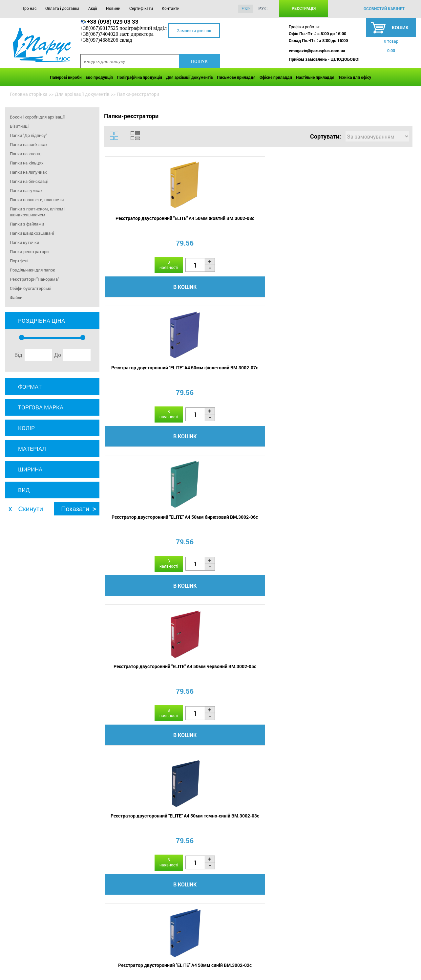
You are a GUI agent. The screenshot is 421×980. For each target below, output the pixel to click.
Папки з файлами (27, 224)
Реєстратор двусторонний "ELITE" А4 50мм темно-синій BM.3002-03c (142, 381)
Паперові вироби (66, 77)
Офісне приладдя (276, 77)
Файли (16, 297)
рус (263, 9)
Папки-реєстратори (29, 251)
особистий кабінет (384, 9)
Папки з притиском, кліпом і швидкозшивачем (38, 212)
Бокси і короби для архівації (37, 117)
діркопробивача (277, 844)
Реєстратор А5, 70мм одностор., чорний (296, 378)
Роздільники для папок (32, 270)
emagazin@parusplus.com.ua (317, 51)
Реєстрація (304, 8)
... (298, 638)
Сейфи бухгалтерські (31, 288)
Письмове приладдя (236, 77)
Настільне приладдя (315, 77)
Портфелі (19, 261)
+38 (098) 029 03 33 (113, 22)
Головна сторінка (29, 94)
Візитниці (19, 126)
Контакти (171, 8)
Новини (113, 8)
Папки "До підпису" (29, 135)
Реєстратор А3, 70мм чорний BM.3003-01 (296, 532)
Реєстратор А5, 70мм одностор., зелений (219, 532)
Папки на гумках (26, 190)
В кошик (142, 289)
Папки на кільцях (27, 163)
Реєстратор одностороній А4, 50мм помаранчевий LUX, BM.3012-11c (373, 535)
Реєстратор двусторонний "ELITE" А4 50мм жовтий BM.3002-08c (142, 227)
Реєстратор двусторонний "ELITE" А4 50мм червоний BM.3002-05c (373, 227)
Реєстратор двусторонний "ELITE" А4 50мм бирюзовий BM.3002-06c (296, 227)
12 (308, 638)
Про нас (29, 8)
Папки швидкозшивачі (32, 233)
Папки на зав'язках (29, 144)
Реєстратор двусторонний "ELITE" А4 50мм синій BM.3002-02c (219, 381)
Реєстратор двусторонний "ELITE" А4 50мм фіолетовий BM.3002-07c (219, 227)
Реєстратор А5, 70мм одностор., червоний (373, 378)
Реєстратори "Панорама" (34, 279)
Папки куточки (24, 242)
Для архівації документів (189, 77)
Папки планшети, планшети (37, 200)
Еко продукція (99, 77)
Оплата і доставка (62, 8)
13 (324, 638)
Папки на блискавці (29, 181)
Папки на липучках (28, 172)
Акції (93, 8)
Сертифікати (141, 8)
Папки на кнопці (26, 154)
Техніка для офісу (355, 77)
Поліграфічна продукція (139, 77)
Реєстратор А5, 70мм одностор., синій (142, 532)
